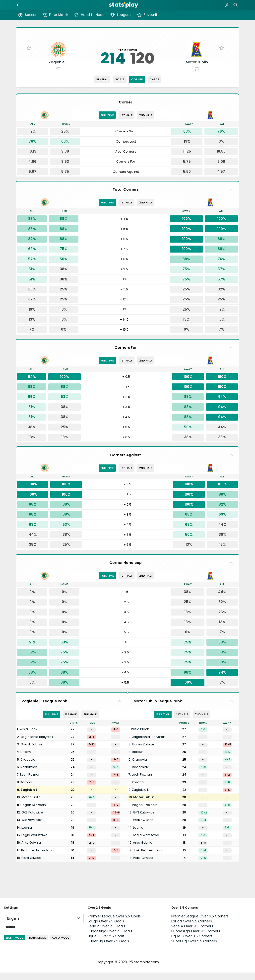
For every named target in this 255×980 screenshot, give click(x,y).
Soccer (27, 15)
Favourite (148, 15)
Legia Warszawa (34, 843)
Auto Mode (61, 945)
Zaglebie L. (29, 797)
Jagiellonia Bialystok (37, 744)
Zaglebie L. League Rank (44, 709)
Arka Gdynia (31, 850)
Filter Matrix (55, 15)
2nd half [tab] (146, 123)
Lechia (27, 835)
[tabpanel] (127, 159)
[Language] (44, 926)
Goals (120, 87)
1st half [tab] (127, 123)
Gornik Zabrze (32, 752)
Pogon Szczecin (33, 812)
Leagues (121, 15)
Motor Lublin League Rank (158, 709)
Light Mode (15, 945)
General (102, 87)
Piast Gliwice (31, 865)
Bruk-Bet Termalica (37, 858)
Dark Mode (37, 945)
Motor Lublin (31, 805)
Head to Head (89, 15)
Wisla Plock (28, 737)
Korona (26, 790)
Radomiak (29, 774)
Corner (137, 87)
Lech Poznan (30, 782)
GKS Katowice (32, 820)
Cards (155, 87)
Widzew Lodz (32, 827)
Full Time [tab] (107, 123)
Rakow (26, 759)
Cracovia (28, 767)
